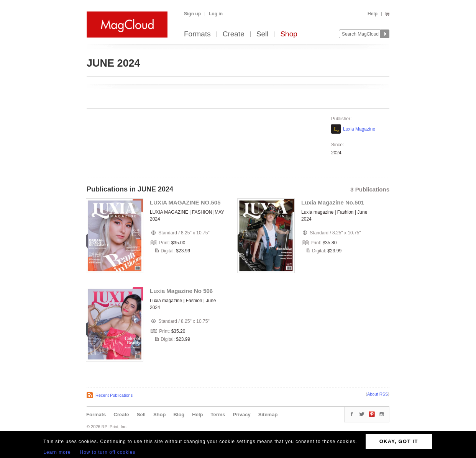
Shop (289, 34)
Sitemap (268, 415)
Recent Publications (114, 395)
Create (234, 34)
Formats (197, 34)
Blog (179, 415)
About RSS (378, 394)
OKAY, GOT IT (399, 441)
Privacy (242, 415)
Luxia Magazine (359, 129)
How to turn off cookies (108, 452)
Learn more (57, 452)
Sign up (192, 14)
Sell (263, 34)
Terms (218, 415)
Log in (216, 14)
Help (373, 14)
